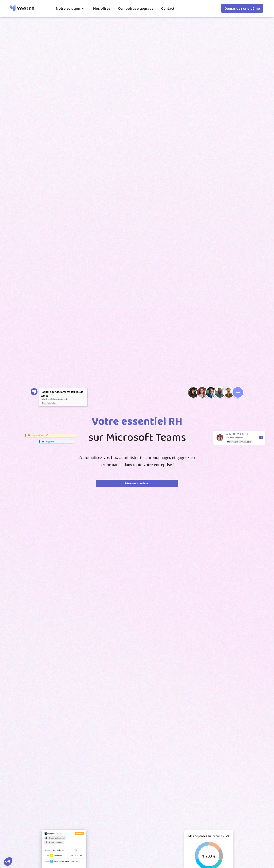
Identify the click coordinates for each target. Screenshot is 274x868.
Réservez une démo (137, 483)
